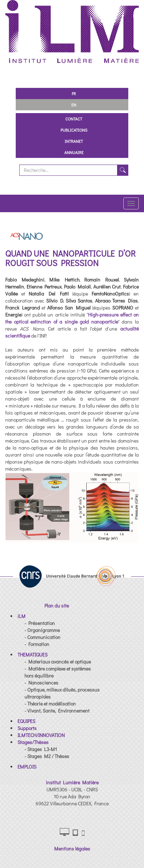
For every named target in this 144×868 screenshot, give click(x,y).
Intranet (74, 141)
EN (74, 105)
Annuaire (74, 152)
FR (74, 93)
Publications (74, 130)
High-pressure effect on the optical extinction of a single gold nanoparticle (72, 318)
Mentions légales (72, 849)
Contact (74, 119)
